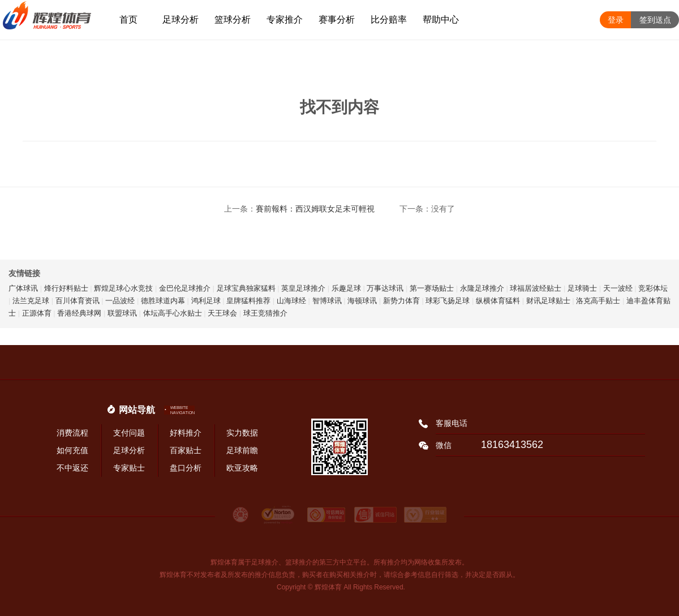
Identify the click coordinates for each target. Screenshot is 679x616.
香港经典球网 (79, 313)
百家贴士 (186, 450)
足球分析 (181, 20)
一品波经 (120, 301)
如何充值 (72, 450)
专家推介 (285, 20)
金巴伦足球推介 (185, 288)
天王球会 (222, 313)
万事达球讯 (385, 288)
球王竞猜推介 (265, 313)
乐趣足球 (346, 288)
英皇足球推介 (303, 288)
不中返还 (72, 468)
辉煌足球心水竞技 (123, 288)
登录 (616, 20)
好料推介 (186, 433)
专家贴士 (129, 468)
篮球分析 (233, 20)
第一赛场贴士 (432, 288)
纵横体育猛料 (498, 301)
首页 (128, 20)
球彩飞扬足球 (448, 301)
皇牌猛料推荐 (248, 301)
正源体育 (37, 313)
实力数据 (242, 433)
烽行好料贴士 (66, 288)
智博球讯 (327, 301)
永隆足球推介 (482, 288)
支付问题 (129, 433)
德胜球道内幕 (163, 301)
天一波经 (618, 288)
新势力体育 (401, 301)
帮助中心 (441, 20)
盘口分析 (186, 468)
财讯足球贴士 (548, 301)
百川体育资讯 (78, 301)
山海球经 (291, 301)
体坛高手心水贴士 (173, 313)
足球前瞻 (242, 450)
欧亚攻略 (242, 468)
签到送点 (655, 20)
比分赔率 (389, 20)
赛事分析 (337, 20)
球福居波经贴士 (536, 288)
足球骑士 (582, 288)
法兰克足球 (31, 301)
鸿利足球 (206, 301)
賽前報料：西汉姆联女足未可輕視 (315, 209)
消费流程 (72, 433)
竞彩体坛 (653, 288)
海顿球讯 (362, 301)
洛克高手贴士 (598, 301)
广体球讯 (23, 288)
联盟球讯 (122, 313)
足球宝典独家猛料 (246, 288)
